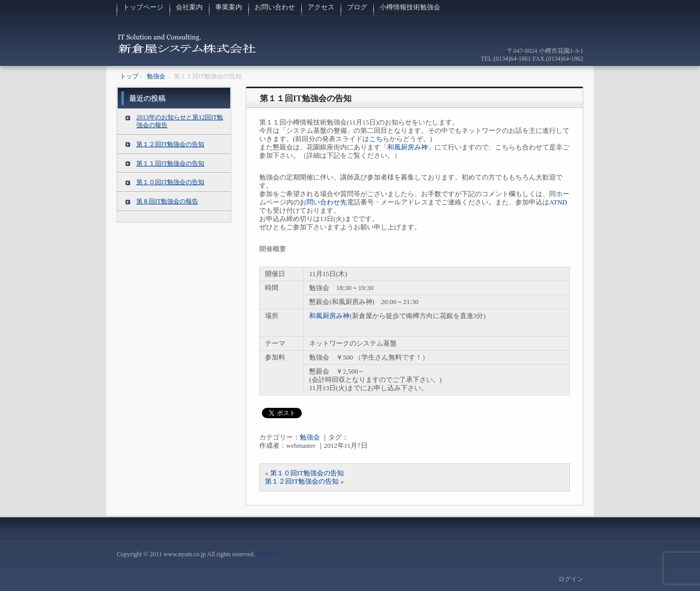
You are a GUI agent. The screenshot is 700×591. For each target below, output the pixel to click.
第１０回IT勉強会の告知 (307, 473)
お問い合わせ (275, 7)
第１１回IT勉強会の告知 (306, 98)
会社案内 (189, 7)
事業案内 (229, 7)
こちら (379, 139)
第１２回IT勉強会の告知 (302, 481)
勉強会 (310, 437)
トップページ (143, 7)
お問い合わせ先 (323, 202)
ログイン (268, 554)
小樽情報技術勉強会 (410, 7)
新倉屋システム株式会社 (187, 49)
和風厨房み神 (408, 147)
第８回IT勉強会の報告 (167, 201)
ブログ (357, 7)
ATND (558, 202)
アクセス (321, 7)
